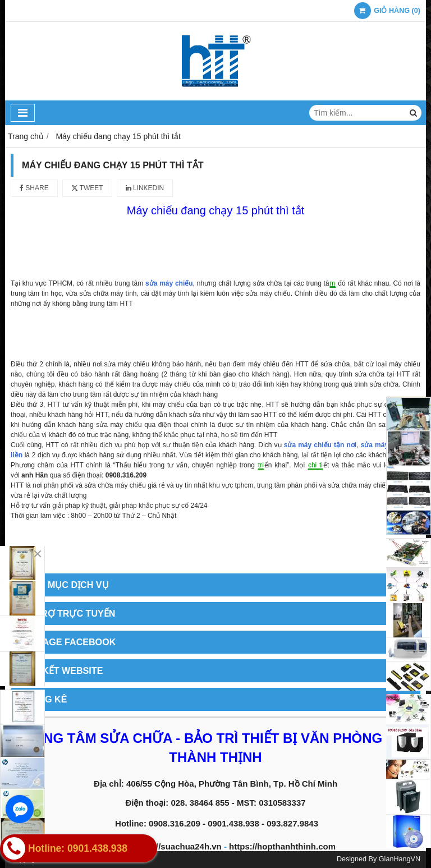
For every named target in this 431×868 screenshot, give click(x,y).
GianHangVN (400, 859)
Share (34, 188)
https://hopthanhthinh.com (282, 846)
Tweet (87, 188)
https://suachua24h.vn (177, 846)
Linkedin (145, 188)
